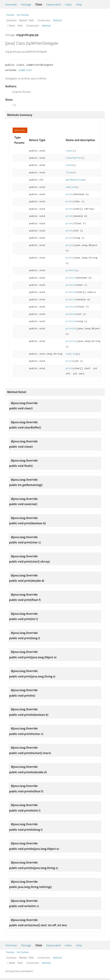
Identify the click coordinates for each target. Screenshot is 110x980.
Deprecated (54, 4)
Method (57, 20)
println (71, 270)
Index (68, 4)
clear (69, 151)
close (69, 165)
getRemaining (74, 180)
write (69, 361)
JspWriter (25, 70)
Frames (10, 15)
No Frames (23, 15)
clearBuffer (74, 158)
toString (71, 354)
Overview (11, 4)
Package (26, 4)
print (69, 194)
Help (79, 4)
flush (69, 173)
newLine (71, 187)
